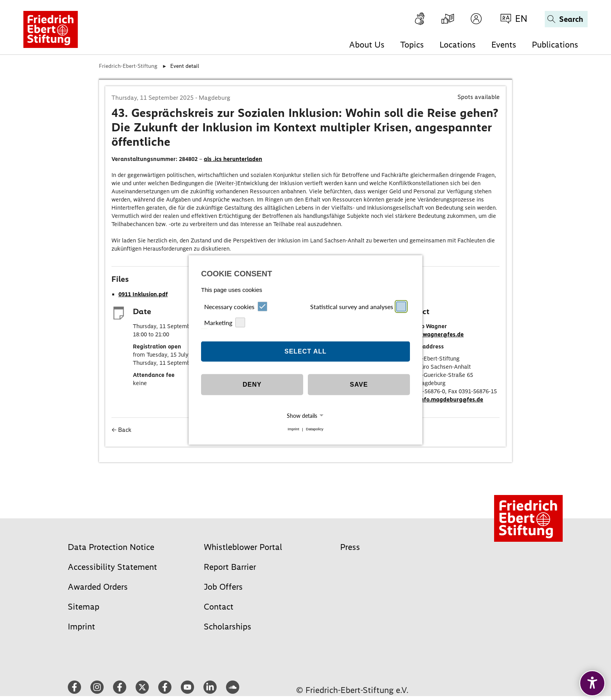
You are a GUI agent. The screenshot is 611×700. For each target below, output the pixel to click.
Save (359, 384)
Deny (252, 384)
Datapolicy (315, 429)
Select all (305, 351)
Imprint (293, 429)
